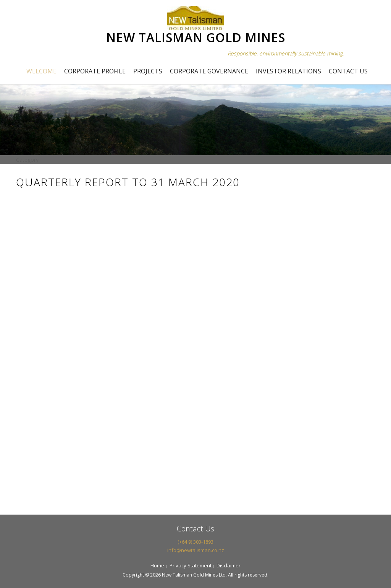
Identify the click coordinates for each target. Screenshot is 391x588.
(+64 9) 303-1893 (195, 542)
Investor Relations (288, 71)
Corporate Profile (95, 71)
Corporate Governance (209, 71)
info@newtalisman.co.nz (196, 550)
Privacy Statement (191, 565)
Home (157, 565)
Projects (148, 71)
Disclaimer (229, 565)
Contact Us (348, 71)
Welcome (41, 71)
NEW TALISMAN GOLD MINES (196, 37)
